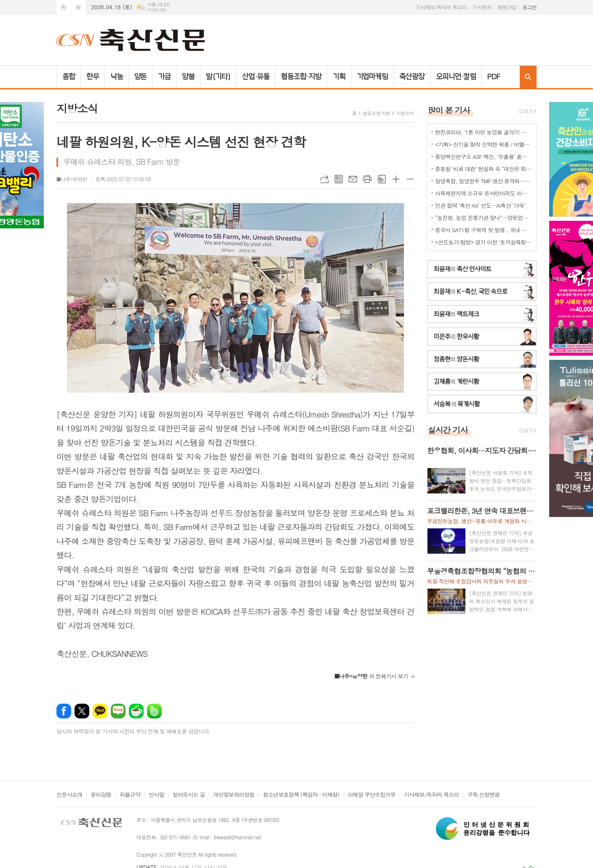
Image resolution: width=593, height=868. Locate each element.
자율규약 (130, 795)
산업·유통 (256, 77)
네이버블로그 (118, 711)
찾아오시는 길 (189, 795)
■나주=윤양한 (72, 179)
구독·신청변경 (484, 795)
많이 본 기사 (449, 110)
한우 (93, 77)
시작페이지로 (64, 7)
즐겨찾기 (78, 7)
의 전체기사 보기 (371, 676)
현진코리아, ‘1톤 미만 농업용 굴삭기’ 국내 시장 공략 (483, 132)
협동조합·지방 (301, 77)
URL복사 (324, 179)
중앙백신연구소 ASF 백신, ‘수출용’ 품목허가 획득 (483, 157)
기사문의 (482, 7)
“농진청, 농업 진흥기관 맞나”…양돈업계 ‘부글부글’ (483, 218)
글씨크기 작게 (410, 179)
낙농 (117, 77)
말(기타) (218, 77)
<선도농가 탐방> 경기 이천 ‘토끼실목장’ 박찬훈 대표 (483, 242)
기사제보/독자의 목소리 (441, 7)
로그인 (529, 7)
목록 (339, 179)
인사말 (156, 795)
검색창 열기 (528, 77)
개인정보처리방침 (234, 795)
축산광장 (412, 77)
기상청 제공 (156, 10)
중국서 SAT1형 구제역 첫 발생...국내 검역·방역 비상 (483, 230)
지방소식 (405, 113)
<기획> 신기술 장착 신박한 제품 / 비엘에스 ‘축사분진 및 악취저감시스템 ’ (483, 144)
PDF (494, 77)
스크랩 (382, 179)
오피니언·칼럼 (456, 77)
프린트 (367, 179)
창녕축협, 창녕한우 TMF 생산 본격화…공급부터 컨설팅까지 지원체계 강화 (483, 181)
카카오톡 (100, 711)
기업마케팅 (373, 77)
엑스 (82, 711)
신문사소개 (69, 795)
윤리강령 (101, 795)
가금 (164, 77)
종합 (69, 77)
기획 (339, 77)
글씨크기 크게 (396, 179)
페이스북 (64, 711)
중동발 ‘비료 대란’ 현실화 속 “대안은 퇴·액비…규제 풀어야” (483, 169)
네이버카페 (136, 711)
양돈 (141, 77)
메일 (353, 179)
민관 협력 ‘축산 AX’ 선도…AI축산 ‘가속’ (480, 205)
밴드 (154, 711)
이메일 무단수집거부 (372, 795)
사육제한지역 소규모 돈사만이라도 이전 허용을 (483, 193)
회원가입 (507, 7)
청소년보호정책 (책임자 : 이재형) (301, 795)
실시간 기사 (448, 430)
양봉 (188, 77)
